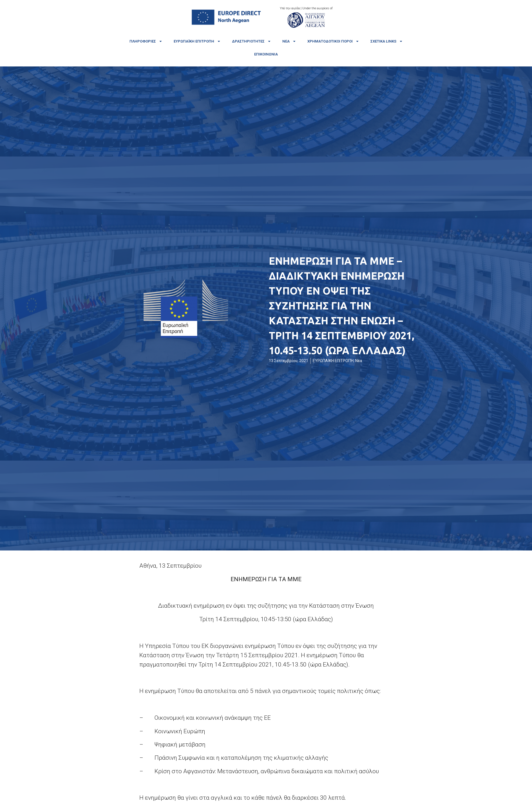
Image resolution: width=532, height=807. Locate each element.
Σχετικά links (387, 41)
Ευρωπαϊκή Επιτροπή (197, 41)
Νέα (289, 41)
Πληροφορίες (146, 41)
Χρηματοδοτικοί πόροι (333, 41)
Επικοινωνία (266, 54)
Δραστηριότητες (252, 41)
